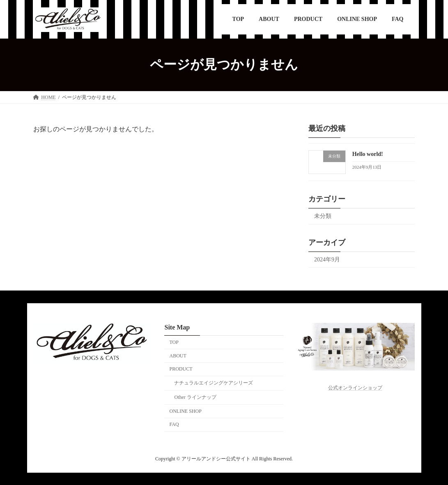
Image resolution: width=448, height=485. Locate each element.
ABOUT (178, 355)
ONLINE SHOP (185, 411)
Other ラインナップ (195, 397)
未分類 (323, 216)
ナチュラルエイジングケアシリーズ (214, 383)
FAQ (174, 424)
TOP (174, 342)
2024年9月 (327, 259)
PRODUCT (181, 369)
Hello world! (368, 154)
